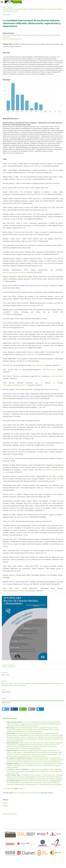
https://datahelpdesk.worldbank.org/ (15, 591)
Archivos (11, 7)
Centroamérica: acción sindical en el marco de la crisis (38, 775)
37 (10, 788)
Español (5, 806)
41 (18, 788)
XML (13, 666)
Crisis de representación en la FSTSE (26, 728)
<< (4, 788)
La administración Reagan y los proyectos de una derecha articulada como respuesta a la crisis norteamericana (34, 759)
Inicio (4, 7)
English (5, 803)
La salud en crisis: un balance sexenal (42, 769)
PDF (6, 666)
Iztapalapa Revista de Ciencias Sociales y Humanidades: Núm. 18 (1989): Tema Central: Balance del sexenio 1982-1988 (34, 771)
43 (22, 788)
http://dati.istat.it (57, 376)
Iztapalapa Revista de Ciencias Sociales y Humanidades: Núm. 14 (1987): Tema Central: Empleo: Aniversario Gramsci (34, 725)
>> (25, 788)
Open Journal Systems (10, 814)
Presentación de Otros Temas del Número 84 (35, 781)
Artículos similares (10, 718)
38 (12, 788)
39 (14, 788)
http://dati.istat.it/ (38, 365)
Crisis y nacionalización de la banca (31, 764)
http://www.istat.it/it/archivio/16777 (15, 385)
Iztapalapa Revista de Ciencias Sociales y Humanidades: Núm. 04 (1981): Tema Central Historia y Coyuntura (35, 761)
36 (8, 788)
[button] (6, 709)
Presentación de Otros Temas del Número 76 (30, 733)
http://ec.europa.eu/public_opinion (15, 272)
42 (20, 788)
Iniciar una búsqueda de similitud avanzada (27, 793)
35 (7, 788)
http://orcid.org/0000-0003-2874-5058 (12, 39)
